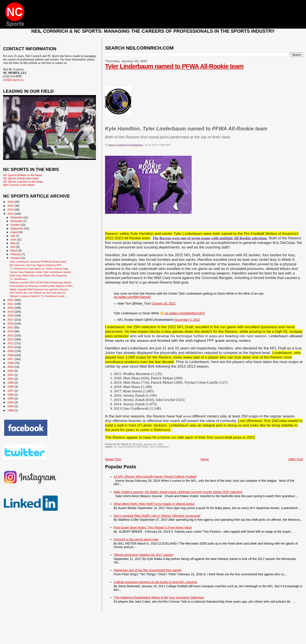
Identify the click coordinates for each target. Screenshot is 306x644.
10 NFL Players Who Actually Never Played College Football (155, 477)
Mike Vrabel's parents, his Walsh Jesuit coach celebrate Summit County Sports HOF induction (178, 492)
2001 (11, 379)
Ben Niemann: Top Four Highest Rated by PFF (36, 265)
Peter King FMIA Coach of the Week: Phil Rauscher (38, 275)
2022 (11, 300)
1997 (11, 391)
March (14, 251)
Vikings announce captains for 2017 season (144, 555)
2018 (11, 316)
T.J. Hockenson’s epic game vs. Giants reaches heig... (40, 268)
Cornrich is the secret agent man (136, 539)
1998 (11, 387)
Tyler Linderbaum (159, 447)
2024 (11, 210)
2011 (11, 343)
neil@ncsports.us (13, 80)
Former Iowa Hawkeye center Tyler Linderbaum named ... (42, 272)
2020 (11, 308)
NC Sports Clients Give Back (21, 178)
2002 (11, 375)
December (17, 217)
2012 (11, 339)
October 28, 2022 (164, 303)
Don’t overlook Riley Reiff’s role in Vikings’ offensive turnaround (157, 516)
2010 (11, 347)
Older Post (296, 459)
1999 (11, 383)
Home (205, 459)
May (13, 243)
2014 (11, 331)
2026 (11, 202)
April (13, 247)
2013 (11, 335)
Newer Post (113, 459)
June (14, 240)
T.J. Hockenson (18, 279)
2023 (11, 214)
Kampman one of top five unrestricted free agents (148, 570)
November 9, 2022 (187, 320)
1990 (11, 406)
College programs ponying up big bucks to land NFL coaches (155, 582)
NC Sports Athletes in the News (131, 447)
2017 (11, 320)
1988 (11, 410)
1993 (11, 402)
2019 (11, 312)
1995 (11, 398)
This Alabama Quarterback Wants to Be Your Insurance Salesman (159, 597)
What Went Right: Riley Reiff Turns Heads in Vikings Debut (154, 504)
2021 (11, 304)
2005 (11, 367)
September (17, 229)
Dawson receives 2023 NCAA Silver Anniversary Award (40, 282)
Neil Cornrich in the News (19, 185)
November (17, 221)
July (13, 236)
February (16, 254)
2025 (11, 206)
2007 (11, 359)
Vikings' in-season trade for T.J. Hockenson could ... (38, 296)
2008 (11, 355)
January (15, 258)
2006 (11, 363)
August (15, 232)
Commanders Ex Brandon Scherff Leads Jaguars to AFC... (42, 286)
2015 (11, 327)
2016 (11, 324)
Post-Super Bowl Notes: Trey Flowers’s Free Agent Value (153, 527)
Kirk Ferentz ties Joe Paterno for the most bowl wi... (38, 293)
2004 (11, 371)
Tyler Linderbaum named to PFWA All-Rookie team (174, 66)
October (15, 225)
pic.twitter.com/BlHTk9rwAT (133, 297)
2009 (11, 351)
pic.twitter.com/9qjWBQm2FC (185, 313)
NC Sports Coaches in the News (23, 182)
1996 (11, 395)
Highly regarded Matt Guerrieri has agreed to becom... (40, 289)
